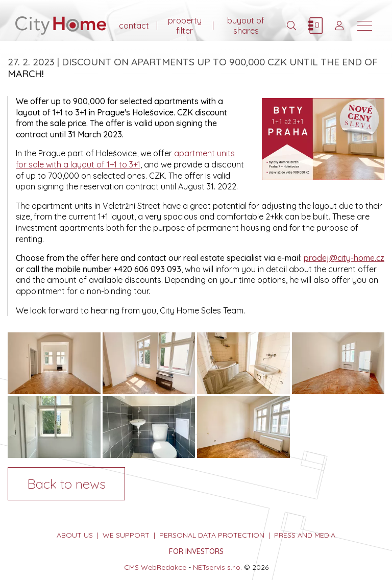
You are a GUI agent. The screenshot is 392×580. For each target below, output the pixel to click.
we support (126, 535)
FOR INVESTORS (196, 551)
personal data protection (212, 535)
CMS (131, 567)
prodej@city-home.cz (344, 258)
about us (75, 535)
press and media (305, 535)
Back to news (66, 484)
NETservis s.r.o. (217, 567)
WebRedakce (164, 567)
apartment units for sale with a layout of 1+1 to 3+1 (125, 159)
